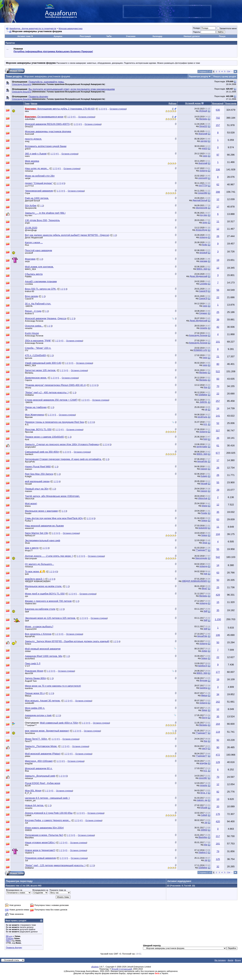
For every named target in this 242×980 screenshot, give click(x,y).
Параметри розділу (199, 76)
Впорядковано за (14, 890)
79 (218, 851)
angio (27, 223)
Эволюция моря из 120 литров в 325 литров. (50, 618)
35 (218, 512)
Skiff (27, 612)
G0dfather (29, 395)
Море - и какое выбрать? (39, 627)
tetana (28, 506)
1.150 (218, 619)
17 (218, 207)
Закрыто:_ (45, 213)
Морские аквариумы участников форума (48, 131)
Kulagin (28, 476)
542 (218, 557)
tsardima (29, 688)
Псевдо (196, 28)
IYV (27, 350)
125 (218, 859)
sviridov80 (30, 703)
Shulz (27, 543)
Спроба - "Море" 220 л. (38, 348)
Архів (230, 960)
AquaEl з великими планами (41, 281)
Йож (27, 771)
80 (218, 364)
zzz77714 (29, 186)
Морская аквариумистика (71, 28)
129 (218, 762)
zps (26, 596)
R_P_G (28, 793)
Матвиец (203, 119)
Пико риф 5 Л (33, 663)
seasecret (29, 528)
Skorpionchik (31, 208)
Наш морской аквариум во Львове (44, 526)
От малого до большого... (39, 564)
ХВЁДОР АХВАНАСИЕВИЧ (38, 581)
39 (218, 319)
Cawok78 (203, 291)
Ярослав (29, 432)
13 (218, 799)
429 (218, 595)
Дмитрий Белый (32, 201)
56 (218, 290)
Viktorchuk (30, 499)
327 (218, 431)
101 (218, 342)
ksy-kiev (29, 215)
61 (218, 445)
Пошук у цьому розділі (225, 76)
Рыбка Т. (29, 521)
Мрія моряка (32, 161)
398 (218, 192)
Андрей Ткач (31, 681)
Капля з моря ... (34, 242)
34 (218, 694)
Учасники (131, 36)
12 (218, 199)
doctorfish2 (30, 659)
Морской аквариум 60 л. (39, 768)
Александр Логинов (34, 321)
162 (218, 702)
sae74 (28, 749)
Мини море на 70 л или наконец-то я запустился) (53, 686)
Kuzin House (32, 333)
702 (218, 118)
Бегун (28, 718)
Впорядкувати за (40, 890)
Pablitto (28, 277)
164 (218, 724)
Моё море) (31, 503)
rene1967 (203, 778)
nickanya (29, 171)
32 (218, 866)
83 (218, 379)
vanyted (204, 141)
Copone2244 (31, 629)
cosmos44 (203, 178)
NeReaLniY (30, 536)
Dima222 (29, 127)
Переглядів (231, 103)
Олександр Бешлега (22, 84)
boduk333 (203, 528)
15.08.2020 (31, 228)
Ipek (27, 574)
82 (218, 792)
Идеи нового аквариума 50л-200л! (44, 828)
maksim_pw (30, 800)
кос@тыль (203, 417)
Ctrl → (230, 71)
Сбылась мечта (34, 274)
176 (218, 814)
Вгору (238, 960)
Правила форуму (14, 947)
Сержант (203, 313)
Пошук (222, 36)
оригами (204, 261)
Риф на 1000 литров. (37, 198)
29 (218, 490)
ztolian (28, 651)
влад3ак (29, 763)
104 (218, 534)
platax (28, 756)
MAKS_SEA (30, 269)
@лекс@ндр (31, 230)
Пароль (196, 32)
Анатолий (29, 134)
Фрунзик (29, 417)
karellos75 (203, 666)
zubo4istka (30, 119)
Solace (204, 520)
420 (218, 821)
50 (218, 580)
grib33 (28, 149)
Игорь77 (29, 550)
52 (218, 423)
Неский (28, 484)
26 (218, 236)
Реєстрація (85, 36)
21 (218, 356)
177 (218, 672)
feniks (205, 245)
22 (218, 297)
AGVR (28, 786)
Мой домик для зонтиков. (39, 267)
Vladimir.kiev (31, 604)
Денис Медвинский (34, 238)
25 (218, 312)
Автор (34, 103)
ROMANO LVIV (200, 350)
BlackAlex (29, 838)
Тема (27, 103)
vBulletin (95, 967)
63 (218, 519)
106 (218, 635)
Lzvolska (29, 284)
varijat (28, 178)
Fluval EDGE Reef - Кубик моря (43, 783)
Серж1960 (203, 193)
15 (218, 602)
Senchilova (30, 733)
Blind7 (205, 588)
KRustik (204, 807)
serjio (27, 261)
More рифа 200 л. (35, 708)
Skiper (28, 710)
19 (218, 260)
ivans (27, 156)
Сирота (28, 380)
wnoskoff (29, 253)
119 (218, 732)
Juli (26, 823)
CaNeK (28, 815)
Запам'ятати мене (227, 28)
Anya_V (204, 793)
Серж (27, 193)
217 (218, 836)
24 (218, 408)
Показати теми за (58, 890)
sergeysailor (30, 447)
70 (218, 386)
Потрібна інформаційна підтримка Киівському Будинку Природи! (53, 51)
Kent (27, 439)
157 (218, 125)
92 (218, 740)
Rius (27, 245)
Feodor (28, 513)
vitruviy (28, 388)
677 (218, 453)
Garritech (29, 454)
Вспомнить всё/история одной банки (46, 146)
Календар (157, 36)
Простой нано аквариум (38, 250)
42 (218, 327)
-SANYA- (29, 306)
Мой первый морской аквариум (43, 649)
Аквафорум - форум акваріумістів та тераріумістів (33, 28)
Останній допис (193, 103)
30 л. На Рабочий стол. (38, 304)
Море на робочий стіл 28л (40, 176)
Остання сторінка (118, 109)
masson (28, 469)
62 (218, 184)
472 (218, 755)
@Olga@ (203, 111)
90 (218, 747)
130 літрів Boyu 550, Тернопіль (42, 220)
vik (26, 410)
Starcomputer (31, 558)
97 (218, 155)
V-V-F (27, 666)
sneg (27, 141)
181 (218, 844)
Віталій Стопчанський (122, 969)
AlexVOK (29, 673)
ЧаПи (109, 36)
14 (218, 565)
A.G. (27, 425)
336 (218, 169)
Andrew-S (29, 313)
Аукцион (58, 36)
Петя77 (28, 741)
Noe (205, 387)
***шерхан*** (201, 550)
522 (218, 371)
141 (218, 416)
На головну (220, 960)
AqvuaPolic (30, 462)
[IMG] (8, 941)
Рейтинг (173, 103)
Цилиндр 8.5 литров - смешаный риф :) (47, 798)
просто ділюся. (33, 139)
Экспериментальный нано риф (43, 540)
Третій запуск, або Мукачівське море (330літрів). (52, 496)
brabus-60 (30, 291)
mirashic (29, 328)
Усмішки (10, 938)
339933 (28, 830)
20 (218, 806)
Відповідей (218, 103)
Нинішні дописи (192, 36)
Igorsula (28, 358)
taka (27, 111)
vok (26, 589)
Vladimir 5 (29, 853)
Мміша (28, 696)
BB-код (9, 936)
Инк (27, 845)
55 (218, 482)
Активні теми (24, 36)
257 (218, 401)
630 (218, 110)
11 (218, 221)
